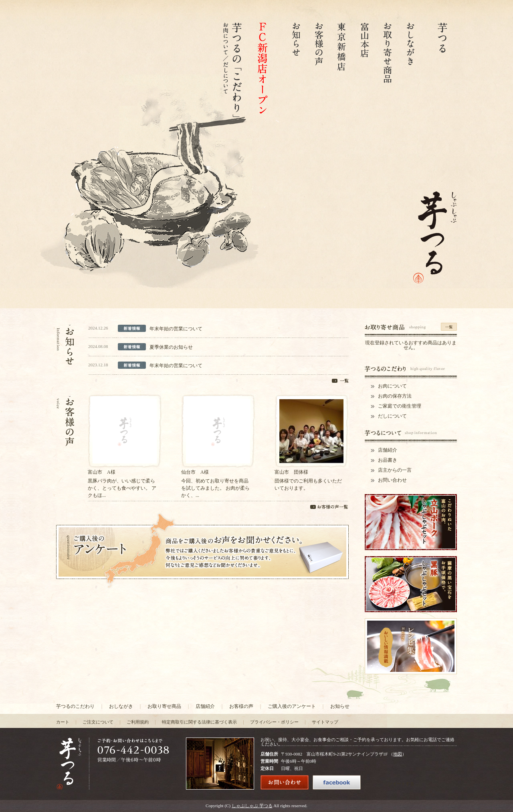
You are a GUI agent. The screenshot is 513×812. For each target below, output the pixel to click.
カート (63, 722)
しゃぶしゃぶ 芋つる (252, 806)
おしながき (121, 706)
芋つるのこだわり (75, 706)
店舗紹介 (388, 450)
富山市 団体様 (291, 472)
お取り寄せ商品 (164, 706)
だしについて (392, 416)
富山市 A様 (102, 472)
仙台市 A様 (195, 472)
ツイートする (401, 784)
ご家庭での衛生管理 (400, 406)
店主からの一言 (395, 470)
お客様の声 (241, 706)
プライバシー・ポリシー (274, 722)
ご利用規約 (138, 722)
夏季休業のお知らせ (171, 347)
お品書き (388, 460)
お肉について (392, 386)
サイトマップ (325, 722)
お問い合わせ (392, 480)
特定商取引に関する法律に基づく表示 (199, 722)
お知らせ (340, 706)
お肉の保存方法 (395, 396)
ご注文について (98, 722)
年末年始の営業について (176, 329)
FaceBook (437, 786)
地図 (398, 754)
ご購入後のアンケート (292, 706)
